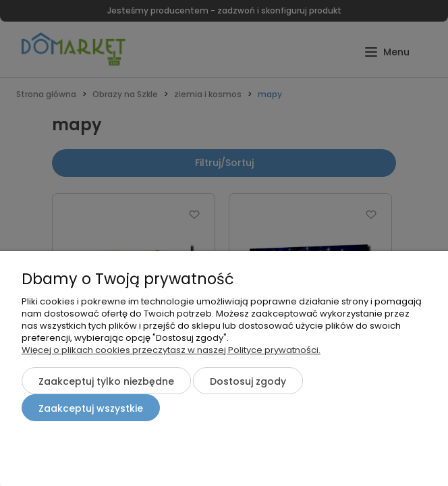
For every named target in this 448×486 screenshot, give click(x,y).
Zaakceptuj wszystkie (91, 408)
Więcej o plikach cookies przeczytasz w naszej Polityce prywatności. (171, 350)
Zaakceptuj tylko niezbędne (106, 381)
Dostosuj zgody (248, 381)
